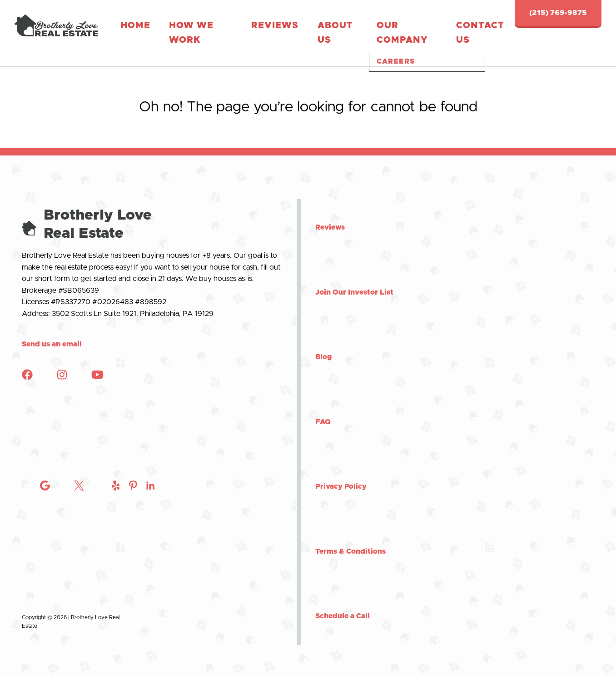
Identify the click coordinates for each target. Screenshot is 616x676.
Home (126, 26)
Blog (324, 344)
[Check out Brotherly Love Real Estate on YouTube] (97, 365)
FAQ (323, 409)
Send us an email (52, 331)
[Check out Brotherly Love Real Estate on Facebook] (27, 365)
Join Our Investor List (354, 279)
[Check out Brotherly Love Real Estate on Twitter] (79, 587)
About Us (268, 26)
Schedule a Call (343, 603)
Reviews (224, 26)
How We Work (173, 26)
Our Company (320, 26)
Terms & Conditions (350, 538)
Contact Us (375, 26)
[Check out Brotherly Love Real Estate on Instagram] (45, 587)
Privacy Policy (341, 474)
